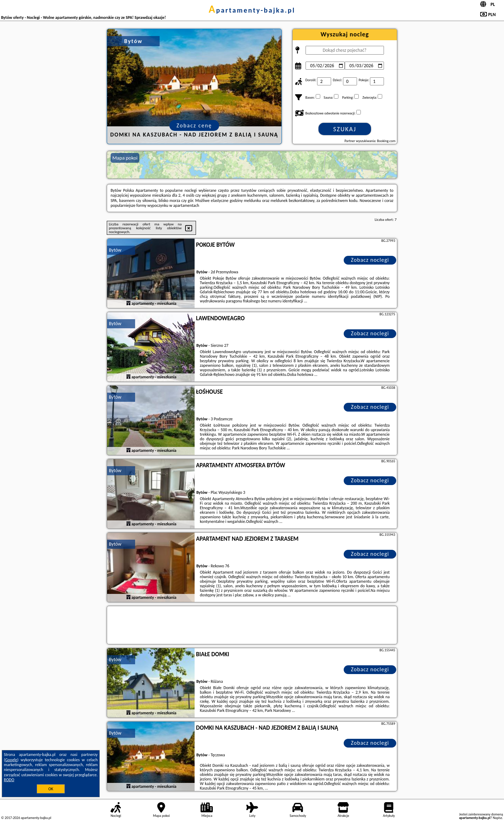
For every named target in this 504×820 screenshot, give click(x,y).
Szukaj (345, 129)
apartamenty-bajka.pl (252, 10)
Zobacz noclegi (370, 260)
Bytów (115, 250)
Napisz (498, 818)
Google (11, 760)
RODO (9, 780)
